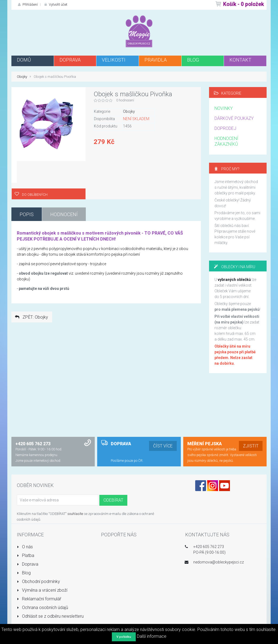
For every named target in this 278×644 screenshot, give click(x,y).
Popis (27, 214)
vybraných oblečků (234, 280)
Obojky (22, 77)
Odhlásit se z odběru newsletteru (50, 616)
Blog (24, 573)
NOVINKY (224, 108)
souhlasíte (75, 514)
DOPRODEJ (225, 128)
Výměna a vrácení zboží (42, 590)
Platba (26, 555)
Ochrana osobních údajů (42, 608)
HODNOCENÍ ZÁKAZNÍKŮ (226, 141)
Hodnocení (64, 214)
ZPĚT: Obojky (31, 317)
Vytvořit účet (55, 4)
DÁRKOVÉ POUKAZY (234, 118)
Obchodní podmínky (38, 581)
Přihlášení (27, 4)
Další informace (152, 636)
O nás (25, 547)
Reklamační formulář (39, 599)
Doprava (28, 564)
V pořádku (124, 637)
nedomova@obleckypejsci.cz (219, 562)
